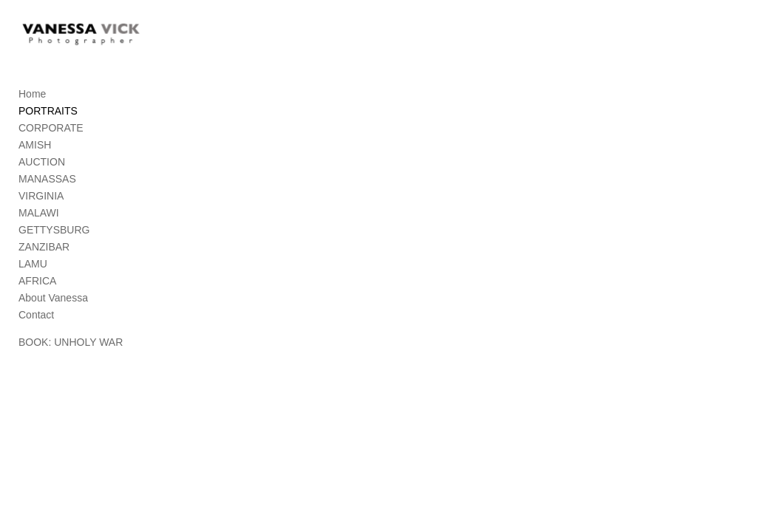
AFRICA (37, 282)
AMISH (35, 146)
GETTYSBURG (54, 231)
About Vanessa (53, 299)
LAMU (33, 265)
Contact (36, 316)
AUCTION (42, 163)
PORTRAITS (48, 112)
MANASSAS (47, 180)
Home (32, 95)
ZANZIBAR (44, 248)
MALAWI (39, 214)
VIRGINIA (41, 197)
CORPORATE (51, 129)
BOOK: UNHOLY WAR (71, 344)
